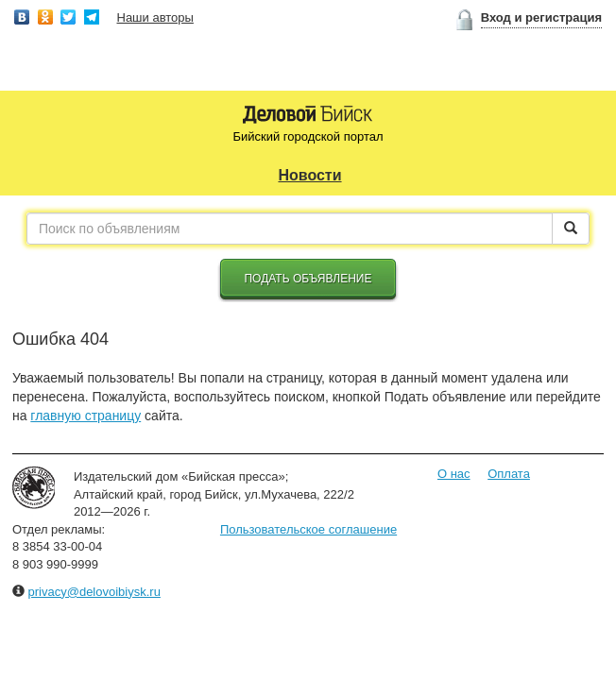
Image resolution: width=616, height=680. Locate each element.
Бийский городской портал (308, 136)
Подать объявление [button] (308, 279)
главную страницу (86, 416)
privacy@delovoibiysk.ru (94, 592)
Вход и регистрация (541, 17)
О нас (454, 474)
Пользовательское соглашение (308, 529)
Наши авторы (155, 17)
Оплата (509, 474)
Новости (309, 175)
